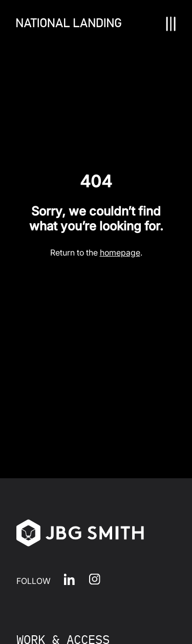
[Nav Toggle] (170, 24)
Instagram (94, 579)
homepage (120, 252)
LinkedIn (69, 579)
